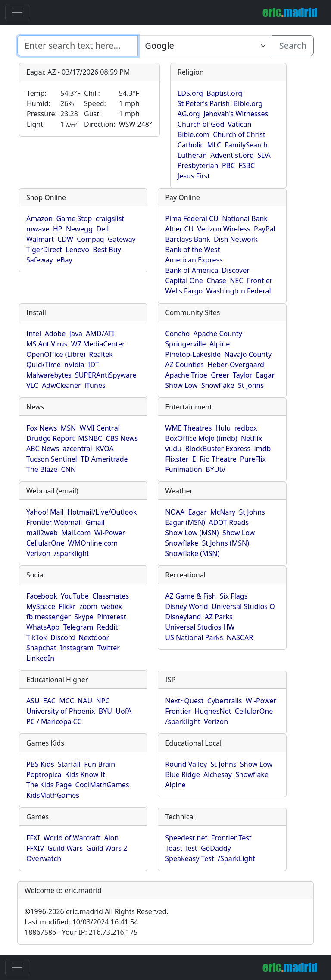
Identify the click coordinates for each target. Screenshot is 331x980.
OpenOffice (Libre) (56, 354)
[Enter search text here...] (205, 46)
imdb (263, 449)
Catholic (190, 145)
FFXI (33, 838)
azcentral (77, 449)
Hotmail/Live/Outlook (102, 512)
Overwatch (44, 858)
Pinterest (111, 617)
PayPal (265, 229)
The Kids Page (49, 785)
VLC (32, 385)
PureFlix (253, 459)
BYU (105, 711)
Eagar (265, 375)
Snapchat (41, 648)
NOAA (175, 512)
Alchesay (218, 774)
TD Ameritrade (104, 459)
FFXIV (35, 848)
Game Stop (74, 218)
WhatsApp (43, 627)
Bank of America (192, 270)
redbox (246, 428)
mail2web (42, 533)
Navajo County (248, 354)
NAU (85, 701)
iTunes (95, 385)
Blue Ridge (182, 774)
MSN (68, 428)
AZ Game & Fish (190, 596)
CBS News (122, 438)
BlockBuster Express (218, 449)
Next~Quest (184, 701)
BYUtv (215, 469)
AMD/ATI (100, 334)
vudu (173, 449)
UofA (123, 711)
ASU (33, 701)
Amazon (39, 218)
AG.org (189, 114)
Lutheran (192, 155)
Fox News (42, 428)
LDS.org (190, 93)
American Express (194, 260)
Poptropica (44, 774)
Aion (111, 838)
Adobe (55, 334)
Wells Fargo (184, 291)
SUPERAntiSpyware (106, 375)
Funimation (184, 469)
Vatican (240, 124)
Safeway (40, 260)
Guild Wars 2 (107, 848)
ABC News (43, 449)
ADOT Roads (229, 522)
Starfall (69, 764)
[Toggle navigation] (17, 12)
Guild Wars (65, 848)
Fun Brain (100, 764)
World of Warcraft (72, 838)
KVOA (105, 449)
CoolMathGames (102, 785)
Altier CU (179, 229)
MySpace (41, 606)
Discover (236, 270)
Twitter (108, 648)
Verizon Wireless (224, 229)
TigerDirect (44, 250)
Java (76, 334)
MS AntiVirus (47, 344)
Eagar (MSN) (185, 522)
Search (293, 45)
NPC (103, 701)
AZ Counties (184, 365)
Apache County (218, 334)
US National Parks (194, 637)
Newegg (79, 229)
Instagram (77, 648)
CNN (68, 469)
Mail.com (76, 533)
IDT (94, 365)
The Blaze (42, 469)
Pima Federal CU (192, 218)
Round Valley (186, 764)
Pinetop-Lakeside (193, 354)
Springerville (185, 344)
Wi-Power (110, 533)
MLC (214, 145)
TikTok (37, 637)
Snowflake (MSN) (192, 553)
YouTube (75, 596)
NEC (236, 281)
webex (111, 606)
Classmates (111, 596)
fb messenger (48, 617)
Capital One (184, 281)
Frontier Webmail (54, 522)
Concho (177, 334)
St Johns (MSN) (225, 543)
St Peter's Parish (204, 103)
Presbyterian (198, 165)
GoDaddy (216, 848)
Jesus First (194, 176)
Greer (220, 375)
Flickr (67, 606)
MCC (66, 701)
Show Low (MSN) (192, 533)
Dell (102, 229)
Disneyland (183, 617)
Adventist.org (232, 155)
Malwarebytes (49, 375)
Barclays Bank (187, 239)
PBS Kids (40, 764)
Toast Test (181, 848)
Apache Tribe (186, 375)
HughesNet (213, 711)
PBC (228, 165)
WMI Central (100, 428)
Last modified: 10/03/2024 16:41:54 (81, 922)
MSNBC (90, 438)
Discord (63, 637)
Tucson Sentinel (52, 459)
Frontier (260, 281)
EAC (49, 701)
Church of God (201, 124)
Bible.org (248, 103)
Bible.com (194, 134)
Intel (34, 334)
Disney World (186, 606)
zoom (88, 606)
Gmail (95, 522)
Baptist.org (224, 93)
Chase (216, 281)
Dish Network (236, 239)
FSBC (247, 165)
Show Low (181, 385)
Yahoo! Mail (45, 512)
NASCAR (240, 637)
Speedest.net (186, 838)
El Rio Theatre (214, 459)
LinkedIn (40, 658)
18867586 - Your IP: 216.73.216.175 (81, 932)
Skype (84, 617)
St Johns (251, 385)
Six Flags (234, 596)
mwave (38, 229)
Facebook (42, 596)
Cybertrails (225, 701)
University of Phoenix (61, 711)
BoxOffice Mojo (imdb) (201, 438)
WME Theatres (188, 428)
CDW (65, 239)
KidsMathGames (53, 795)
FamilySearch (246, 145)
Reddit (108, 627)
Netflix (251, 438)
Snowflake (218, 385)
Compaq (90, 239)
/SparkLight (236, 858)
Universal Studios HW (200, 627)
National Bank (245, 218)
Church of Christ (239, 134)
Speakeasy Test (189, 858)
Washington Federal (239, 291)
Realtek (101, 354)
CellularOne (45, 543)
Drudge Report (50, 438)
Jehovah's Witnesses (236, 114)
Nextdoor (94, 637)
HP (58, 229)
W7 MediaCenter (98, 344)
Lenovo (77, 250)
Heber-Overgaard (236, 365)
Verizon (38, 553)
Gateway (122, 239)
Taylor (242, 375)
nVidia (74, 365)
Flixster (177, 459)
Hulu (223, 428)
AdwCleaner (61, 385)
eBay (64, 260)
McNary (223, 512)
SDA (264, 155)
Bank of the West (192, 250)
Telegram (78, 627)
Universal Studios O (243, 606)
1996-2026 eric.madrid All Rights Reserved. (97, 911)
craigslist (110, 218)
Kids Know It (85, 774)
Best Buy (107, 250)
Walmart (40, 239)
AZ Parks (219, 617)
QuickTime (44, 365)
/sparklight (71, 553)
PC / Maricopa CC (54, 721)
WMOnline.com (93, 543)
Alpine (220, 344)
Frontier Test (231, 838)
